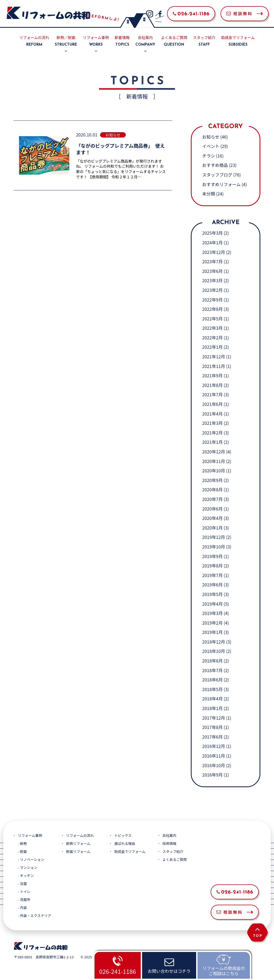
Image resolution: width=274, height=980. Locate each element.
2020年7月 (212, 499)
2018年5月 (212, 689)
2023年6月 (212, 271)
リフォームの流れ (34, 42)
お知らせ (211, 137)
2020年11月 (214, 461)
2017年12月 (214, 718)
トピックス (123, 835)
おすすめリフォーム (222, 184)
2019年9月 (212, 556)
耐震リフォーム (78, 851)
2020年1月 (212, 528)
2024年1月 (212, 242)
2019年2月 (212, 623)
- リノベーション (31, 859)
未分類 (209, 194)
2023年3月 (212, 280)
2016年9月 (212, 775)
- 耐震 (22, 851)
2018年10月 (214, 651)
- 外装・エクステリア (35, 916)
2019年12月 (214, 537)
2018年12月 (214, 642)
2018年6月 (212, 680)
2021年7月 (212, 394)
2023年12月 (214, 252)
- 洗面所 (24, 899)
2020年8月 (212, 489)
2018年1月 (212, 708)
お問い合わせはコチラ (169, 971)
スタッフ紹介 (204, 42)
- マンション (28, 867)
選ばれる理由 (125, 843)
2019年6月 (212, 585)
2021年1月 (212, 442)
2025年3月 (212, 233)
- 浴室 (22, 883)
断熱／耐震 (66, 42)
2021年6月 (212, 404)
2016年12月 (214, 746)
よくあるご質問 (174, 42)
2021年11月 (214, 366)
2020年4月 (212, 518)
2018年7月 (212, 670)
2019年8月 (212, 566)
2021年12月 (214, 356)
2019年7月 (212, 575)
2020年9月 (212, 480)
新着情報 (122, 42)
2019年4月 (212, 604)
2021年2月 (212, 433)
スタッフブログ (217, 175)
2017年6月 (212, 737)
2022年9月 (212, 300)
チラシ (209, 156)
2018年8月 (212, 661)
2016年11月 (214, 756)
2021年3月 (212, 423)
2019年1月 (212, 632)
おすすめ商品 (215, 165)
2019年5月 (212, 594)
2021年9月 (212, 375)
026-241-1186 (118, 971)
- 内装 (22, 908)
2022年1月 (212, 347)
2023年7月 (212, 261)
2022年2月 (212, 338)
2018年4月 (212, 699)
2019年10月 (214, 547)
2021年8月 (212, 385)
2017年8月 (212, 727)
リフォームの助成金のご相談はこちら (224, 971)
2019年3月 (212, 613)
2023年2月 (212, 290)
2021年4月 (212, 414)
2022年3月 (212, 328)
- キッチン (26, 875)
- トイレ (24, 891)
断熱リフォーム (78, 843)
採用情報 (169, 843)
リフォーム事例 (96, 42)
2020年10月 (214, 471)
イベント (211, 146)
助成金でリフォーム (238, 42)
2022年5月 (212, 319)
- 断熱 (22, 843)
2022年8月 (212, 309)
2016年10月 (214, 765)
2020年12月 (214, 452)
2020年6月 (212, 509)
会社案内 (145, 42)
